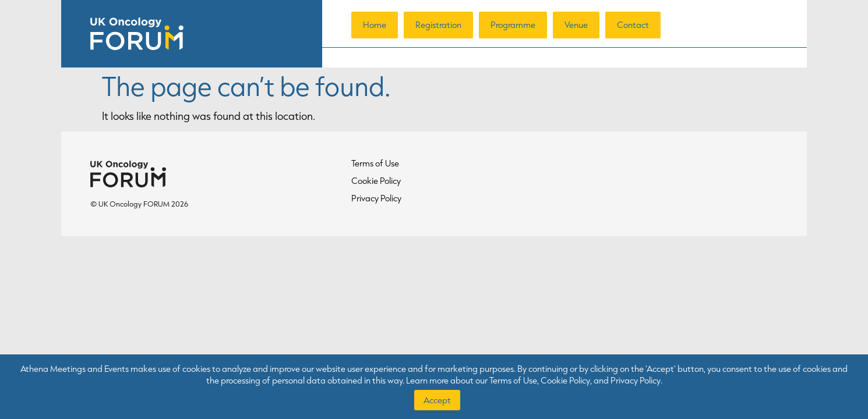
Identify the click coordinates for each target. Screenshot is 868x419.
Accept (437, 400)
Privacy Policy (376, 198)
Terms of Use (375, 163)
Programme (513, 25)
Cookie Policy (376, 181)
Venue (576, 25)
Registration (438, 25)
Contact (633, 25)
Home (375, 25)
